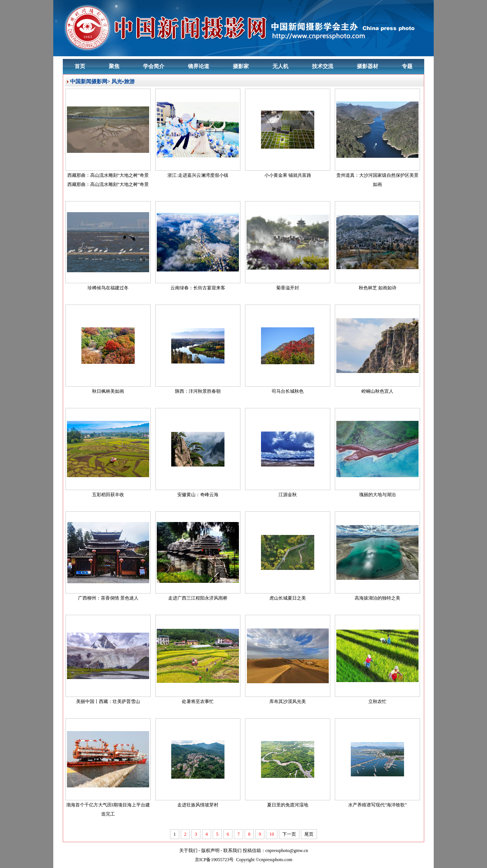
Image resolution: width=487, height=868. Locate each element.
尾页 (309, 834)
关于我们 (188, 851)
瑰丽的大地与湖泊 (377, 495)
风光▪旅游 (123, 82)
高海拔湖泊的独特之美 (377, 598)
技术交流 (323, 66)
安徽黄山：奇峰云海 (198, 495)
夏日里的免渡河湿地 (288, 805)
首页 (80, 66)
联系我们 (232, 851)
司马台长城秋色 (288, 391)
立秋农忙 (377, 701)
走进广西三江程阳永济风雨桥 (198, 598)
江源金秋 (288, 495)
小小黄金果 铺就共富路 (288, 175)
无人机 (280, 66)
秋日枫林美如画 (108, 391)
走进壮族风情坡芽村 (198, 805)
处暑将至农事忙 (198, 701)
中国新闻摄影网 (89, 82)
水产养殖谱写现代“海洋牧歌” (378, 805)
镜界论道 (199, 66)
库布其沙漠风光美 (288, 701)
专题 (407, 66)
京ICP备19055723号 (214, 860)
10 (272, 834)
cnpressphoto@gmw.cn (287, 851)
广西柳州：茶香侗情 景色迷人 (108, 598)
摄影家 (241, 66)
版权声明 (210, 851)
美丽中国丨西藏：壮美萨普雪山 (108, 701)
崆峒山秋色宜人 (377, 391)
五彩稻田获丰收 (108, 495)
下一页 (289, 834)
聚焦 (114, 66)
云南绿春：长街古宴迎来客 (198, 288)
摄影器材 (368, 66)
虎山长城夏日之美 (288, 598)
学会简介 (154, 66)
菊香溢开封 (288, 288)
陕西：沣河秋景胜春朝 (198, 391)
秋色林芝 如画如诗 (378, 288)
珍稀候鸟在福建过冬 (108, 288)
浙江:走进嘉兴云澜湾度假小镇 (198, 175)
